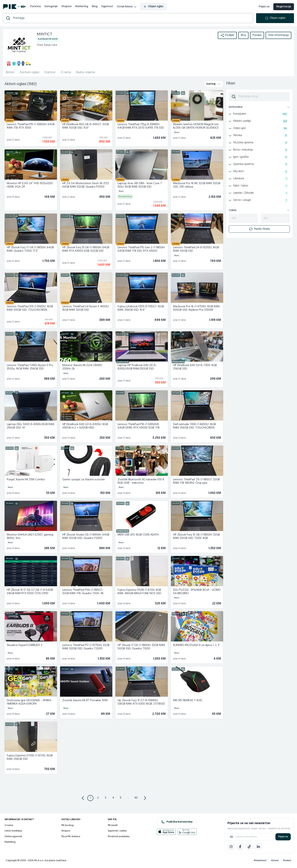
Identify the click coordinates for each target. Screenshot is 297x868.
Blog (95, 7)
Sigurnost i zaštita (117, 831)
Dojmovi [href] (50, 72)
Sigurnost (107, 7)
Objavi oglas (153, 7)
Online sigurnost (13, 837)
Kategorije (51, 7)
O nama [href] (66, 72)
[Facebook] (240, 847)
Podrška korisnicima (177, 822)
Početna (35, 7)
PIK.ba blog (68, 825)
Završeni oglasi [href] (29, 72)
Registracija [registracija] (284, 7)
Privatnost (260, 861)
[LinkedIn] (258, 847)
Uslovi (275, 861)
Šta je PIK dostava (71, 837)
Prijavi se (283, 837)
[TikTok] (249, 847)
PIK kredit (113, 825)
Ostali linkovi (127, 7)
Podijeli (227, 35)
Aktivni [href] (10, 72)
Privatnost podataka (119, 837)
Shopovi (66, 7)
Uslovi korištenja (13, 831)
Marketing (82, 7)
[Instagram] (231, 847)
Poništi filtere (259, 229)
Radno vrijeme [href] (86, 72)
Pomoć (287, 861)
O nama (9, 825)
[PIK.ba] (14, 7)
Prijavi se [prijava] (264, 7)
